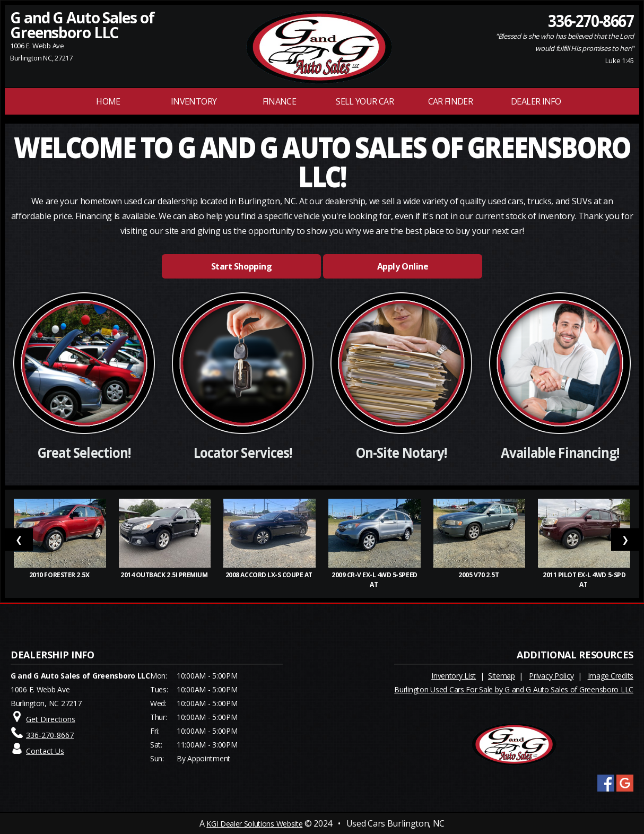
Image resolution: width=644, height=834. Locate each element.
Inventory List (454, 676)
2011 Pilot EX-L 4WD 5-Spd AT (584, 580)
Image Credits (611, 676)
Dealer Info (536, 101)
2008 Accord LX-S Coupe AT (270, 575)
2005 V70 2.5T (479, 575)
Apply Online (403, 266)
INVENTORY (194, 101)
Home (108, 101)
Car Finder (451, 101)
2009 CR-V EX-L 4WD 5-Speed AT (375, 580)
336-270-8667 (591, 20)
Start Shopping (241, 266)
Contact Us (45, 751)
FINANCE (280, 101)
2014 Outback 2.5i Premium (165, 575)
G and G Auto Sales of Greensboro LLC (82, 25)
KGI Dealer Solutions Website (254, 824)
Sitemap (502, 676)
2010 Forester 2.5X (60, 575)
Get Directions (51, 719)
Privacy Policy (551, 676)
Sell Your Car (365, 101)
